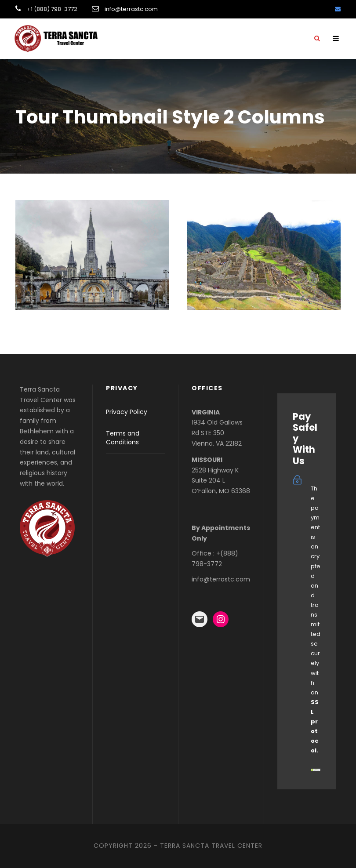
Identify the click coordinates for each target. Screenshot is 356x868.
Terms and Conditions (123, 438)
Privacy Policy (127, 412)
